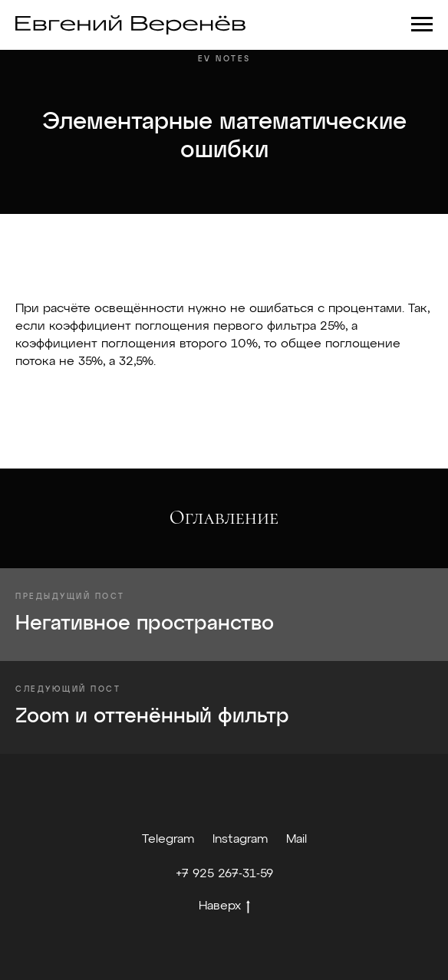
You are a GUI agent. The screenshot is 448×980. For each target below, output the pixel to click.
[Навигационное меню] (422, 25)
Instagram (240, 840)
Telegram (168, 840)
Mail (296, 840)
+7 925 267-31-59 (224, 874)
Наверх (224, 908)
